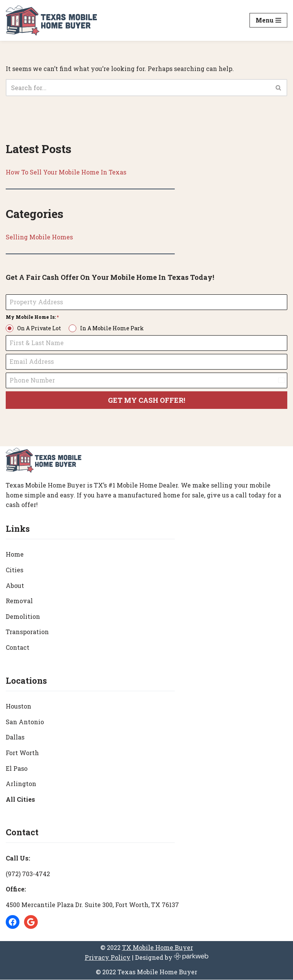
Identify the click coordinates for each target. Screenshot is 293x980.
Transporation (27, 632)
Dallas (15, 737)
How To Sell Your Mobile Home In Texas (66, 172)
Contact (18, 648)
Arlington (21, 784)
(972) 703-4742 (28, 874)
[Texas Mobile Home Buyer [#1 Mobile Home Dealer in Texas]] (52, 20)
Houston (19, 706)
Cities (14, 570)
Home (15, 555)
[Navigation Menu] (268, 20)
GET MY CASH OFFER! (146, 400)
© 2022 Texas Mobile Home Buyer (146, 972)
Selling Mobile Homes (39, 237)
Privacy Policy (108, 958)
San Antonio (25, 722)
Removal (19, 601)
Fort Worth (22, 753)
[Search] (138, 88)
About (15, 586)
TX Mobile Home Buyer (158, 948)
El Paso (17, 768)
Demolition (23, 617)
